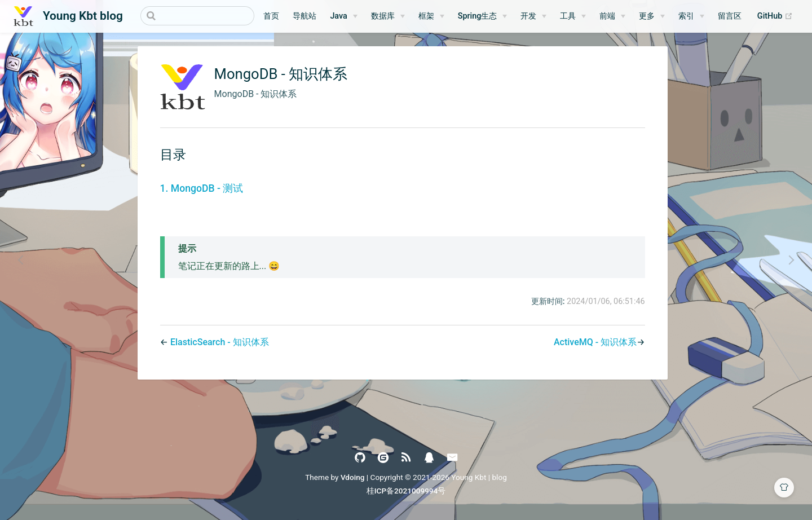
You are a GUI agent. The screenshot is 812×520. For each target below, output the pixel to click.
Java (338, 16)
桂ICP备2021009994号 (406, 491)
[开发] (533, 16)
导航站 (304, 16)
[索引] (691, 16)
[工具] (573, 16)
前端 (607, 16)
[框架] (431, 16)
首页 (271, 16)
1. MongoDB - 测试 (202, 188)
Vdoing (353, 477)
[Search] (197, 16)
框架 (426, 16)
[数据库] (388, 16)
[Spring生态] (483, 16)
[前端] (612, 16)
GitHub (778, 16)
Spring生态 (478, 16)
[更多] (652, 16)
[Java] (343, 16)
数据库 (383, 16)
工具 (568, 16)
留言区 (730, 16)
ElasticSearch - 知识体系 (220, 342)
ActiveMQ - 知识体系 (595, 342)
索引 (686, 16)
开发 (528, 16)
